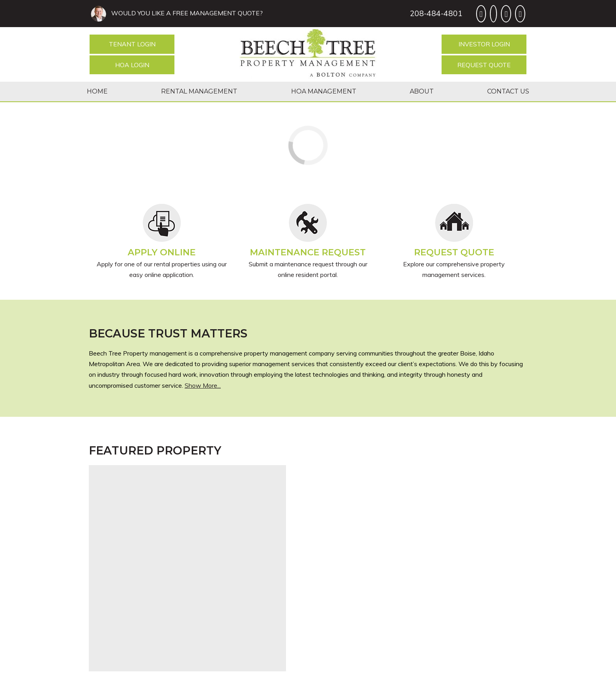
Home (97, 91)
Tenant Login (132, 44)
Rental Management (199, 91)
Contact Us (508, 91)
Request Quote (484, 65)
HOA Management (324, 91)
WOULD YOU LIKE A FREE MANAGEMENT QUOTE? (185, 13)
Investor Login (484, 44)
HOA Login (132, 65)
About (422, 91)
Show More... (203, 385)
